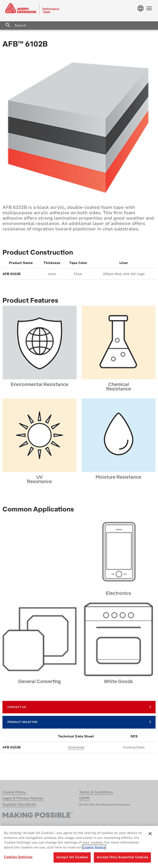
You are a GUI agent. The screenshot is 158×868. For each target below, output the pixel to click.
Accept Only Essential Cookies (122, 857)
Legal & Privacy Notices (23, 798)
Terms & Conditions (96, 792)
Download (76, 747)
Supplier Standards (19, 804)
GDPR (84, 798)
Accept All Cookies (72, 857)
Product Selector (79, 722)
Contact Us (79, 707)
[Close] (150, 834)
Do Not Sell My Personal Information (105, 805)
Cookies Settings (18, 857)
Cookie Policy (14, 792)
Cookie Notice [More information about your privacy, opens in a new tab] (94, 847)
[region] (79, 847)
